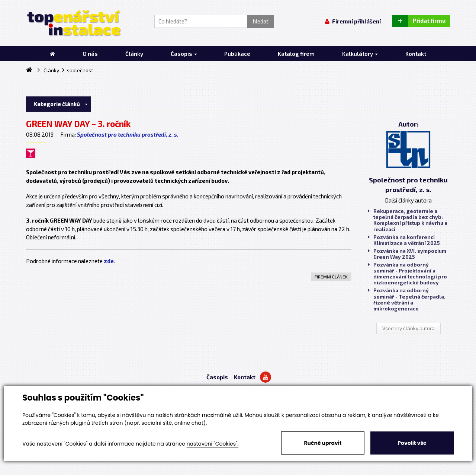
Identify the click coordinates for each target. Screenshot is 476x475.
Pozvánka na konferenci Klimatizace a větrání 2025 (404, 240)
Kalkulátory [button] (360, 54)
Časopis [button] (184, 54)
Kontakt (245, 377)
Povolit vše (412, 443)
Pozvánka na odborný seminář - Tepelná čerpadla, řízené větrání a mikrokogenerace (407, 299)
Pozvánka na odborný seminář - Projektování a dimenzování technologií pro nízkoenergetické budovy (408, 274)
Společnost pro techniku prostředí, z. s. (128, 134)
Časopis (217, 377)
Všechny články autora (409, 328)
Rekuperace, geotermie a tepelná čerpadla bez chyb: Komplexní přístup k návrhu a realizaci (408, 220)
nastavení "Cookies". (213, 444)
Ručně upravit (323, 443)
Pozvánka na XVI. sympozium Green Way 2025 (407, 254)
